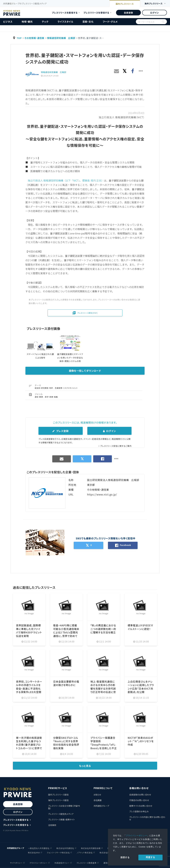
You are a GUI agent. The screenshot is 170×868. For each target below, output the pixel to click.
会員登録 (128, 13)
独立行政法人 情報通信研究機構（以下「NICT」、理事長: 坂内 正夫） (66, 180)
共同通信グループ (101, 806)
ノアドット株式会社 (85, 853)
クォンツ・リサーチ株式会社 (58, 853)
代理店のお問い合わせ (139, 800)
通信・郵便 (39, 397)
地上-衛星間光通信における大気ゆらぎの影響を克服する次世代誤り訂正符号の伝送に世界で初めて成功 (103, 689)
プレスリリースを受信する (96, 13)
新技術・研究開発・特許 (44, 388)
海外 (154, 4)
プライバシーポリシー (136, 836)
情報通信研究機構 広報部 (61, 38)
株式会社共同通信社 (65, 848)
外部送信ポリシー (62, 863)
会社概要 (98, 800)
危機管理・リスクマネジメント (66, 388)
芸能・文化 (88, 22)
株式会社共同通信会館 (91, 848)
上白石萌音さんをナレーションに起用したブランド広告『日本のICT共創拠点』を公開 (141, 687)
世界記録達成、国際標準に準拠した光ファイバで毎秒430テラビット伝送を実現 (29, 631)
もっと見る (85, 766)
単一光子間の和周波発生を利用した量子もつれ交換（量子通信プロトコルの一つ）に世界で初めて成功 (29, 745)
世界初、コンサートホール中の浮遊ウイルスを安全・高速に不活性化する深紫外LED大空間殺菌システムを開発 (29, 689)
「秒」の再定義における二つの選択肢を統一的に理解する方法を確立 (103, 629)
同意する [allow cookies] (150, 857)
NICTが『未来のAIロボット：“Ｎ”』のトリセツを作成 (141, 741)
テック (45, 22)
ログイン (154, 13)
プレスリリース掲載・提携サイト (61, 820)
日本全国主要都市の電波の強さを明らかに (66, 683)
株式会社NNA (34, 853)
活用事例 (52, 825)
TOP (19, 38)
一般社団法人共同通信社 (39, 848)
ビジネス (8, 22)
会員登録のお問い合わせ (140, 795)
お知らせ (97, 795)
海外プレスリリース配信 (58, 800)
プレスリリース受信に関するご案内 (116, 446)
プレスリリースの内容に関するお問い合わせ (147, 818)
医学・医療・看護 (51, 397)
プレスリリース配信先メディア (61, 814)
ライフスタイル (65, 22)
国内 (125, 4)
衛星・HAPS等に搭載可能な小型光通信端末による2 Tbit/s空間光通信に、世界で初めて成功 (66, 632)
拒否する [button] (125, 857)
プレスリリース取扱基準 (86, 863)
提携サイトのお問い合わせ (141, 806)
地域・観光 (27, 22)
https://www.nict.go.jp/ (102, 494)
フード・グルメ (110, 22)
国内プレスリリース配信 (58, 795)
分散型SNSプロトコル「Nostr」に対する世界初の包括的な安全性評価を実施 (66, 743)
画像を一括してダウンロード (85, 371)
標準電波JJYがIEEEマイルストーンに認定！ (140, 627)
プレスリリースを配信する (65, 13)
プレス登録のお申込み (139, 811)
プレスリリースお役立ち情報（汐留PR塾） (64, 807)
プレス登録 (60, 431)
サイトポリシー (16, 863)
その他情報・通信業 (34, 38)
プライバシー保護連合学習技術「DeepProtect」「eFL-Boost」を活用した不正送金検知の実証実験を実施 (104, 746)
